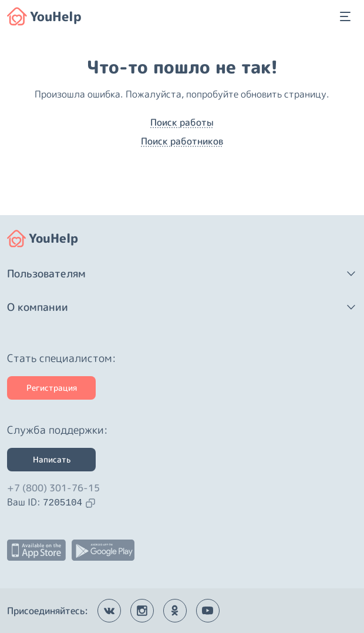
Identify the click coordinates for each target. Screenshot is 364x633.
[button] (182, 274)
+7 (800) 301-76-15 (53, 488)
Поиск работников (182, 141)
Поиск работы (182, 122)
